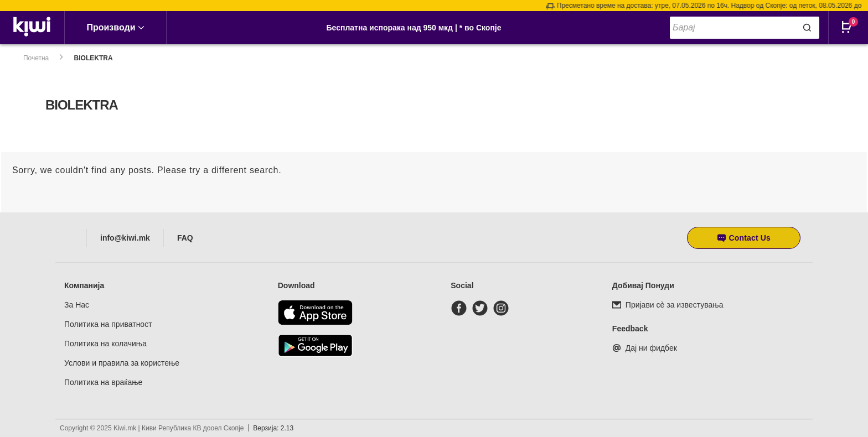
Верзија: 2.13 (273, 428)
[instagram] (503, 308)
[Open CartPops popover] (851, 36)
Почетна (36, 58)
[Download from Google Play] (315, 345)
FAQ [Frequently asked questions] (185, 238)
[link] (32, 28)
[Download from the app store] (315, 313)
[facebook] (461, 308)
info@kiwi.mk (125, 238)
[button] (744, 238)
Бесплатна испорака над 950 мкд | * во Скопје (414, 28)
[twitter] (482, 308)
